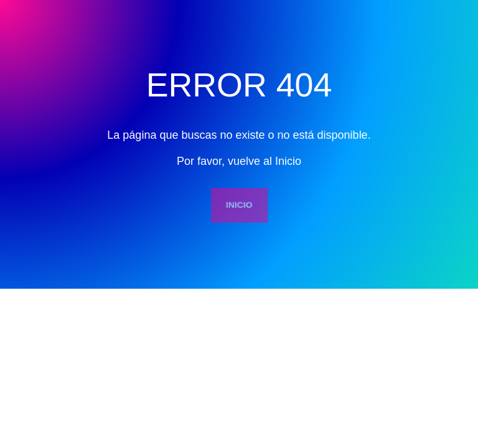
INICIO (239, 204)
